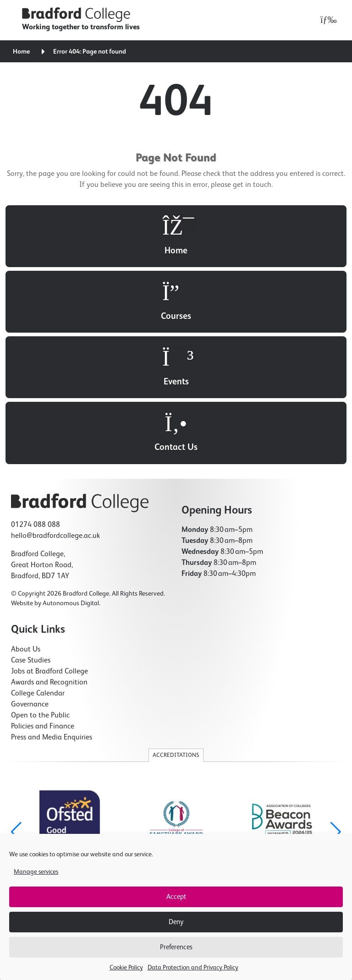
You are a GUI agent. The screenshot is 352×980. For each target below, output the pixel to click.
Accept (176, 897)
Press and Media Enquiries (52, 738)
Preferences (176, 947)
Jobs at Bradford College (49, 672)
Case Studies (31, 661)
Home (21, 52)
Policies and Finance (43, 727)
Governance (30, 705)
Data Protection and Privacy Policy (193, 968)
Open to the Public (40, 716)
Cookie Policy (126, 968)
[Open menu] (326, 20)
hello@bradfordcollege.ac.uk (55, 536)
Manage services (36, 872)
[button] (336, 832)
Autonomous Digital (71, 603)
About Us (26, 650)
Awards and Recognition (49, 683)
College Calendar (38, 694)
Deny (176, 922)
